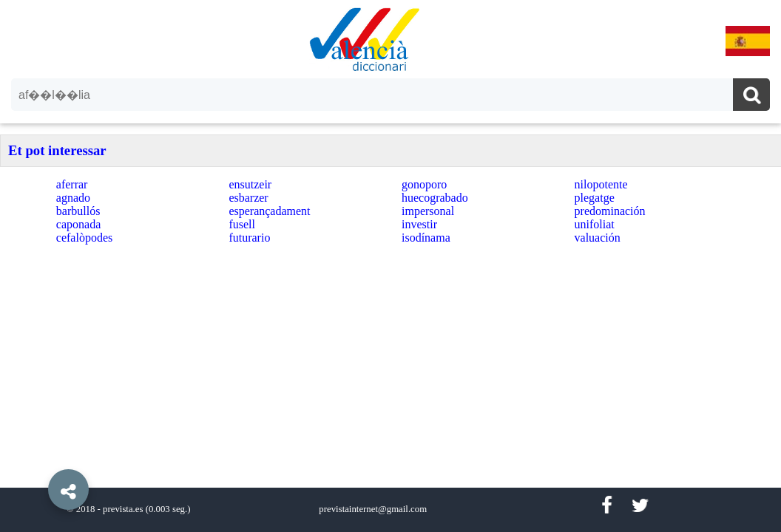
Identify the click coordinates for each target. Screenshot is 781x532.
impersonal (428, 211)
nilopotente (601, 184)
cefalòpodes (84, 238)
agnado (73, 198)
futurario (249, 238)
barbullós (78, 211)
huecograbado (435, 198)
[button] (37, 456)
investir (419, 224)
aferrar (72, 184)
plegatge (595, 198)
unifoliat (595, 224)
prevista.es (123, 509)
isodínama (426, 238)
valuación (598, 238)
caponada (78, 224)
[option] (390, 266)
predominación (610, 211)
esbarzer (248, 198)
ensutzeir (250, 184)
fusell (242, 224)
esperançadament (269, 211)
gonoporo (424, 184)
